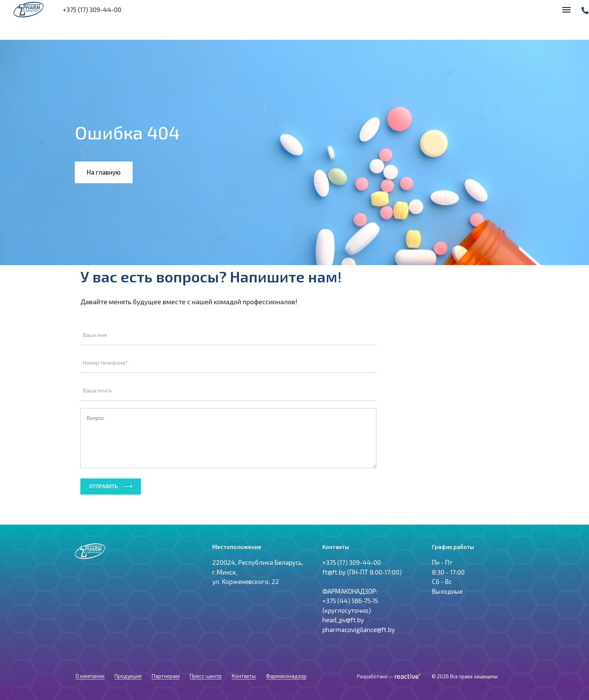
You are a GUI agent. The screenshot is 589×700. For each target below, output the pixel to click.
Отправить (103, 486)
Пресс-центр (206, 685)
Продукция (128, 685)
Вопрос (228, 438)
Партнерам (166, 685)
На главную (104, 172)
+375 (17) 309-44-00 (352, 580)
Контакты (244, 685)
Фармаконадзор (286, 685)
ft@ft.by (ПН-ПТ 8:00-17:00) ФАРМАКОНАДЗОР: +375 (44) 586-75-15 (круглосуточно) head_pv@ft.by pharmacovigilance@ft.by (362, 618)
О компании (90, 685)
